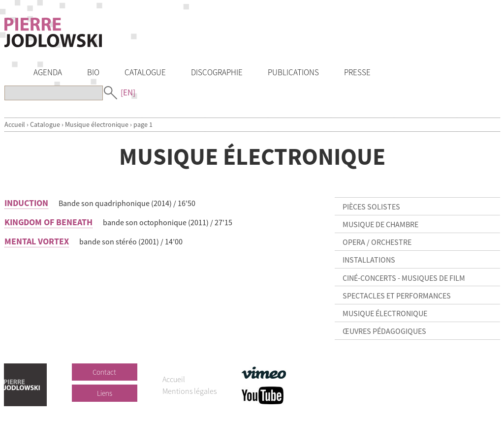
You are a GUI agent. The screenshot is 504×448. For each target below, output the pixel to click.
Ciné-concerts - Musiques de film (404, 278)
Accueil (15, 124)
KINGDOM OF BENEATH (48, 222)
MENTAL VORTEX (37, 241)
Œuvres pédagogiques (384, 331)
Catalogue (45, 124)
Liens (105, 393)
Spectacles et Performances (397, 296)
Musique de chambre (380, 224)
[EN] (128, 92)
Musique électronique (97, 124)
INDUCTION (26, 203)
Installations (369, 260)
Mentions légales (189, 391)
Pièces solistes (371, 207)
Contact (104, 372)
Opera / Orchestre (377, 242)
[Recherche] (54, 93)
